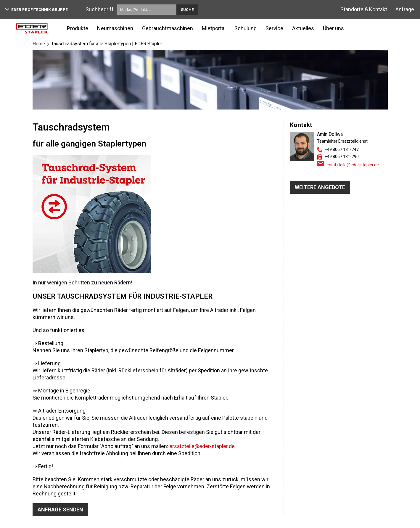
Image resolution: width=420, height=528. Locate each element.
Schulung (246, 28)
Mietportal (214, 28)
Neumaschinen (115, 28)
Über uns (333, 28)
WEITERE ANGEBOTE (320, 187)
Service (274, 28)
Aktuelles (303, 28)
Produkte (78, 28)
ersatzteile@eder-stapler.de (202, 446)
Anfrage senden (60, 510)
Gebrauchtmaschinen (168, 28)
